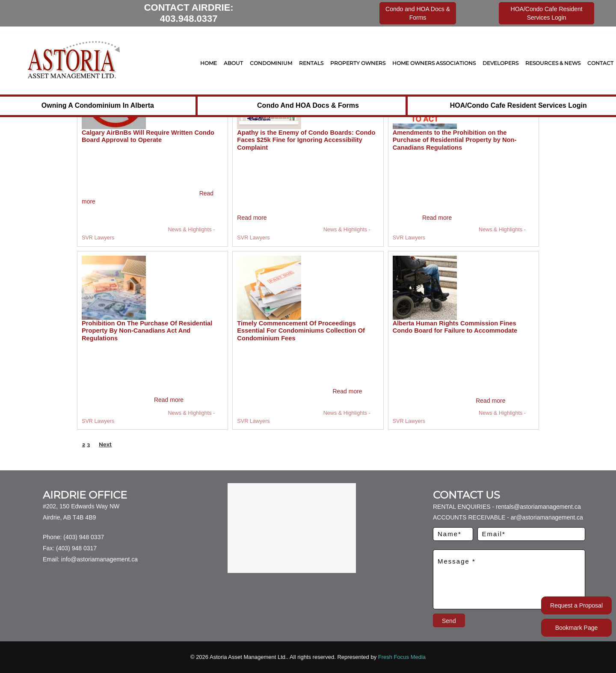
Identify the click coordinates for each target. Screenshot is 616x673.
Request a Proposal (576, 605)
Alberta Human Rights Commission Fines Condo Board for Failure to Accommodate (455, 327)
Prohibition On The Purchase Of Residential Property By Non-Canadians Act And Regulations (147, 331)
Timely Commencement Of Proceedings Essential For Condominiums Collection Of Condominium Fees (301, 331)
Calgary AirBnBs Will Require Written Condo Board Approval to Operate (148, 136)
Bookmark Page (577, 628)
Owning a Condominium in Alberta (98, 105)
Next (105, 444)
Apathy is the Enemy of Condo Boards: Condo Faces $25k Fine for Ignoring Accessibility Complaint (306, 140)
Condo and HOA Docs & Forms (308, 105)
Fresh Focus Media (402, 657)
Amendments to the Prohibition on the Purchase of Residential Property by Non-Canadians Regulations (455, 140)
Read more (252, 218)
